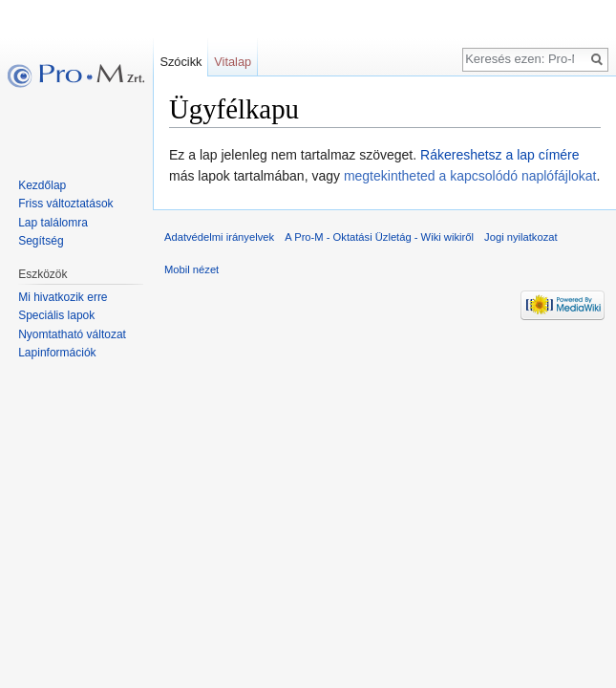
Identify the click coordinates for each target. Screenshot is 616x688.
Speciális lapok (56, 315)
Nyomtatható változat (72, 334)
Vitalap (233, 62)
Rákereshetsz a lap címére (500, 155)
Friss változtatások (65, 204)
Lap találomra (53, 223)
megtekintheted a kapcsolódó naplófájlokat (470, 176)
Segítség (41, 241)
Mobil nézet (191, 269)
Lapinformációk (57, 353)
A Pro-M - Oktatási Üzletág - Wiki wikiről (379, 237)
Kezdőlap (42, 185)
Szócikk (181, 62)
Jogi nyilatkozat (521, 237)
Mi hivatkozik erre (63, 297)
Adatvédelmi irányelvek (219, 237)
